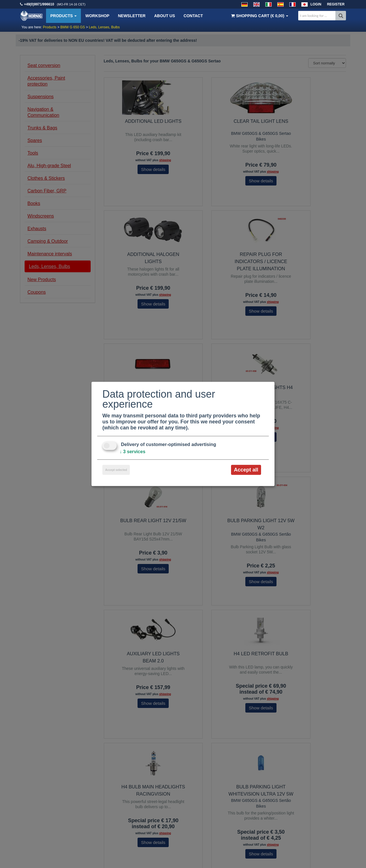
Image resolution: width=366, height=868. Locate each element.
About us (165, 16)
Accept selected (116, 470)
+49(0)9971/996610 (39, 4)
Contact (193, 16)
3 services (134, 451)
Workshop (97, 16)
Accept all (246, 470)
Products (63, 16)
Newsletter (132, 16)
